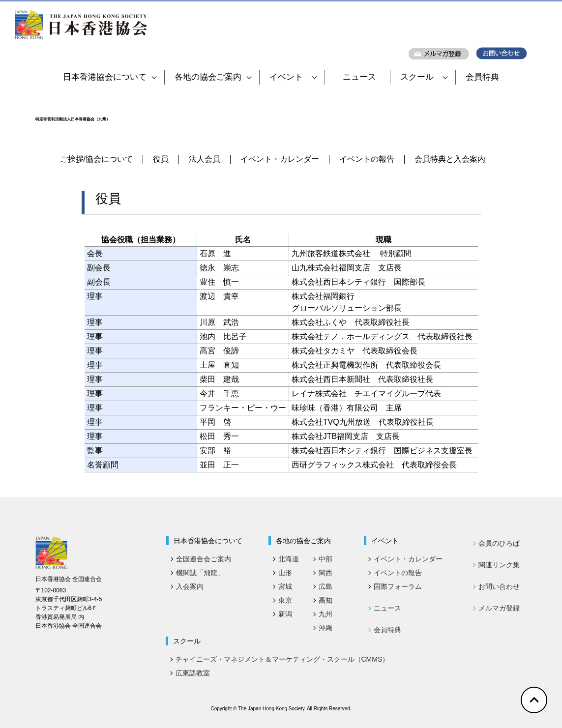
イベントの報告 (367, 159)
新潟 (285, 614)
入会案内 (190, 586)
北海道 (289, 559)
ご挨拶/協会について (96, 159)
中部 (325, 559)
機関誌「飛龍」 (200, 573)
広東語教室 (193, 673)
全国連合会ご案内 (204, 559)
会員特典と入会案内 (450, 159)
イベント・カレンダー (280, 159)
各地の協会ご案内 (213, 77)
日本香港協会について (110, 77)
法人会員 (205, 159)
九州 (325, 614)
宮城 (285, 586)
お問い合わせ (499, 586)
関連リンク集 (499, 565)
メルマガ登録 (499, 608)
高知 (325, 600)
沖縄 (325, 628)
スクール (424, 77)
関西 (325, 573)
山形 (285, 573)
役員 (161, 159)
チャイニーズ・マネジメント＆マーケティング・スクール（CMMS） (282, 659)
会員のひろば (499, 543)
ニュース (359, 77)
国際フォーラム (398, 586)
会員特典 (482, 77)
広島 (325, 586)
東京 (285, 600)
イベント (293, 77)
